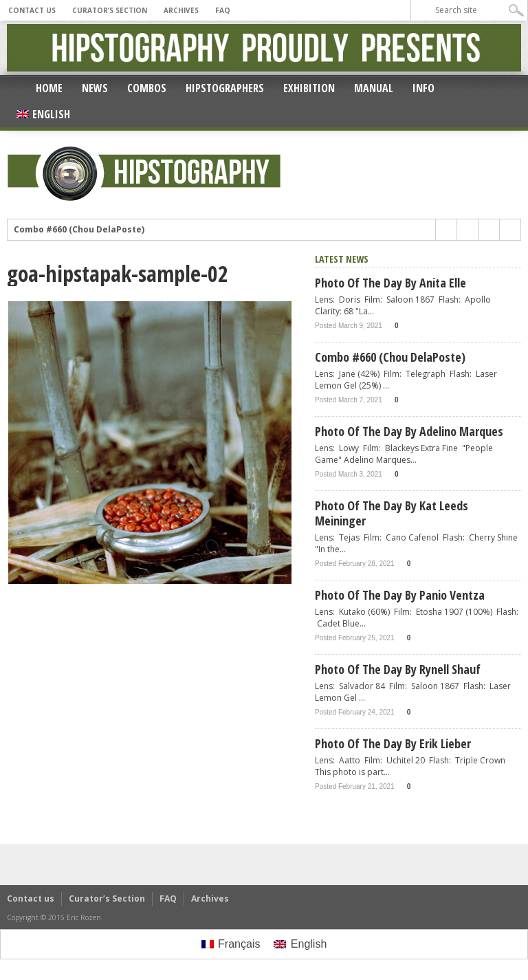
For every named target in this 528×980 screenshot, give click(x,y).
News (95, 88)
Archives (181, 10)
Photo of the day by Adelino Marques (409, 431)
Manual (374, 88)
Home (49, 88)
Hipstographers (225, 88)
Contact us (32, 10)
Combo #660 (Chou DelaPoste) (79, 230)
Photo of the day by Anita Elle (390, 283)
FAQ (223, 10)
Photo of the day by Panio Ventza (400, 595)
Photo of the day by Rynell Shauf (398, 669)
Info (423, 88)
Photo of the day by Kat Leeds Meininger (392, 513)
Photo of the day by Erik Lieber (393, 743)
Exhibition (309, 88)
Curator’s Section (110, 10)
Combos (147, 88)
